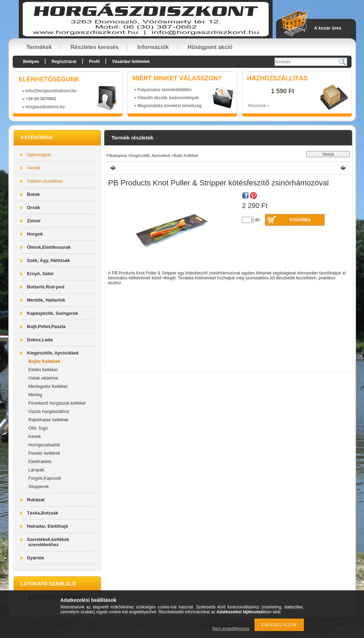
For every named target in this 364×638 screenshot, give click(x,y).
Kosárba (300, 220)
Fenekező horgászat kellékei (57, 403)
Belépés (31, 62)
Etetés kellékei (43, 370)
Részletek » (259, 106)
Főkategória (116, 155)
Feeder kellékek (45, 453)
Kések (35, 436)
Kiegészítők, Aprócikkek (150, 155)
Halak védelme (43, 378)
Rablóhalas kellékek (49, 420)
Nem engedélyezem (231, 629)
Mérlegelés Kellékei (48, 386)
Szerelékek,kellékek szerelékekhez (48, 542)
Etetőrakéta (40, 461)
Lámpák (37, 470)
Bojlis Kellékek (45, 361)
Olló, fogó (38, 428)
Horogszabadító (45, 445)
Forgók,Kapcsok (45, 478)
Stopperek (39, 487)
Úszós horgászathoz (49, 411)
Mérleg (35, 395)
